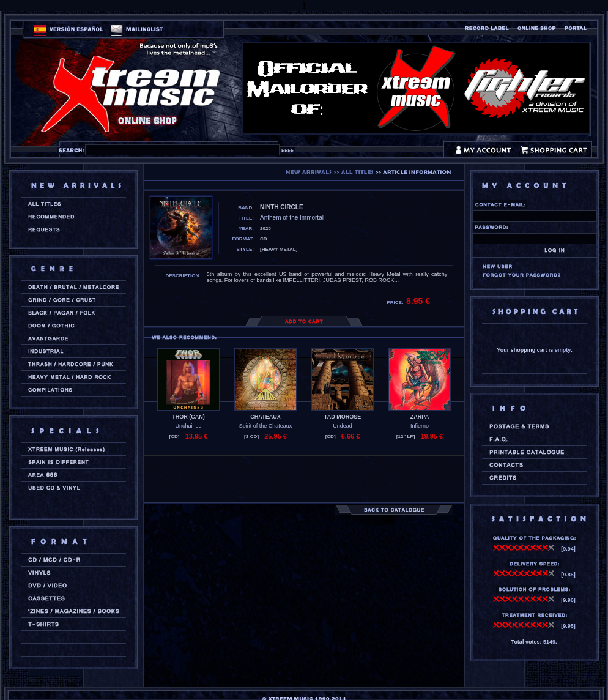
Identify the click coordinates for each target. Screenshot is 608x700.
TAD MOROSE (343, 417)
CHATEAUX (265, 417)
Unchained (188, 426)
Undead (343, 426)
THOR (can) (188, 417)
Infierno (420, 426)
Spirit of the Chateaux (266, 426)
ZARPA (420, 417)
